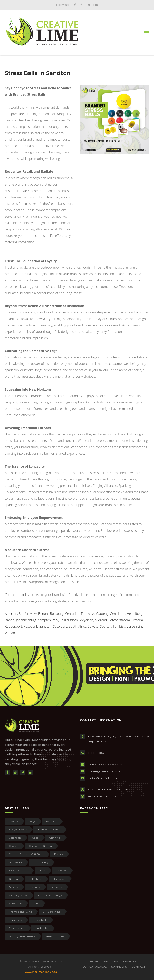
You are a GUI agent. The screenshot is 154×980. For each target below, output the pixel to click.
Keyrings (34, 887)
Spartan (106, 626)
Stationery (16, 920)
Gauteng (102, 614)
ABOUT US (111, 961)
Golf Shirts (35, 879)
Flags (42, 871)
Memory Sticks (18, 895)
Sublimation (17, 928)
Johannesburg (26, 620)
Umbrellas (42, 928)
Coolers (14, 846)
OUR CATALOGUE (95, 967)
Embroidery (41, 862)
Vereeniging (135, 626)
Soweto (93, 626)
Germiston (118, 614)
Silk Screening (52, 912)
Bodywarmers (18, 829)
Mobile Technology (50, 895)
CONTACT (139, 967)
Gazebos (61, 871)
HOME (94, 961)
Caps (35, 838)
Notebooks (16, 903)
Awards (14, 821)
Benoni (43, 614)
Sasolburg (60, 626)
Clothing (55, 838)
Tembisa (119, 626)
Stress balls (40, 920)
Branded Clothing (49, 829)
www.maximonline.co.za (41, 972)
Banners (51, 821)
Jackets (14, 887)
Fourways (88, 614)
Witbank (11, 633)
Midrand (101, 620)
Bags (32, 821)
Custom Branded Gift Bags (26, 854)
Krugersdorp (69, 620)
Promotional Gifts (20, 912)
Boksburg (57, 614)
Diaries (59, 854)
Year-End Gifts (55, 936)
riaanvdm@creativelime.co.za (105, 764)
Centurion (72, 614)
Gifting (13, 879)
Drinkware (16, 862)
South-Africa (78, 626)
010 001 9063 (96, 753)
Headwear (59, 879)
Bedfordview (28, 614)
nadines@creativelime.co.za (104, 778)
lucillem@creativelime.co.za (104, 771)
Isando (10, 620)
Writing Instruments (22, 936)
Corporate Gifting (40, 846)
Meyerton (86, 620)
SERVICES (129, 961)
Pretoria (137, 620)
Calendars (15, 838)
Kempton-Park (48, 620)
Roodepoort (13, 626)
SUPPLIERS (119, 967)
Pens (36, 903)
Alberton (11, 614)
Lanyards (57, 887)
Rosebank (31, 626)
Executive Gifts (18, 871)
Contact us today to (19, 595)
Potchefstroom (119, 620)
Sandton (45, 626)
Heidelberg (135, 614)
